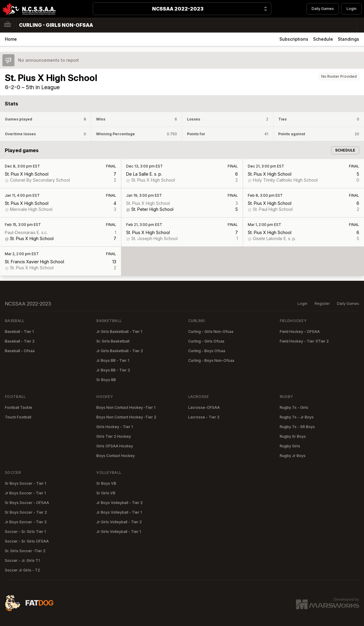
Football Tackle (19, 407)
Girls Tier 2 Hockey (114, 436)
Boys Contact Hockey (116, 456)
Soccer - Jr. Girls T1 (22, 560)
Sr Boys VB (106, 483)
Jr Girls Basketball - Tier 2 (120, 351)
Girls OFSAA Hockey (115, 446)
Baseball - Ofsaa (20, 351)
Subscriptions (294, 39)
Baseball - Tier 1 (19, 332)
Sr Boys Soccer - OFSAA (27, 503)
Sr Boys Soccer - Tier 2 (26, 512)
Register (322, 304)
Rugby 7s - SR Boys (297, 427)
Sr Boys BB (106, 380)
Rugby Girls (290, 446)
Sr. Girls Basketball (113, 341)
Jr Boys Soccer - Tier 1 (25, 493)
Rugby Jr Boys (293, 456)
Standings (348, 39)
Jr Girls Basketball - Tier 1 (119, 332)
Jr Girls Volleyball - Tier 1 (119, 532)
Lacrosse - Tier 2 (204, 417)
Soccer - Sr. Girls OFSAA (27, 541)
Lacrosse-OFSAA (204, 407)
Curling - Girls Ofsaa (206, 341)
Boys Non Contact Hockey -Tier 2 (126, 417)
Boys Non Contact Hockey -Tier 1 (126, 407)
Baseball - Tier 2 (20, 341)
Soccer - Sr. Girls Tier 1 (25, 532)
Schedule (323, 39)
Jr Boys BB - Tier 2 (113, 370)
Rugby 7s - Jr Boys (297, 417)
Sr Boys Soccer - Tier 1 (25, 483)
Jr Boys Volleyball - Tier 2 (120, 503)
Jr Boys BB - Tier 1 (113, 360)
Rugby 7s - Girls (294, 407)
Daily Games (323, 9)
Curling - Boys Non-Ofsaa (211, 360)
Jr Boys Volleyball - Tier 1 (119, 512)
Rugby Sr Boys (293, 436)
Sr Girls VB (106, 493)
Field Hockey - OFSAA (300, 332)
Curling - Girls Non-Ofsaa (211, 332)
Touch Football (18, 417)
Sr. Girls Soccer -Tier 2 (25, 551)
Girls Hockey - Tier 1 (115, 427)
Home (11, 39)
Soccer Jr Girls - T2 (22, 570)
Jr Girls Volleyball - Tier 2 (119, 522)
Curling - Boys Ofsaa (207, 351)
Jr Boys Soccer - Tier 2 (26, 522)
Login (352, 9)
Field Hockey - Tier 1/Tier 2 (304, 341)
